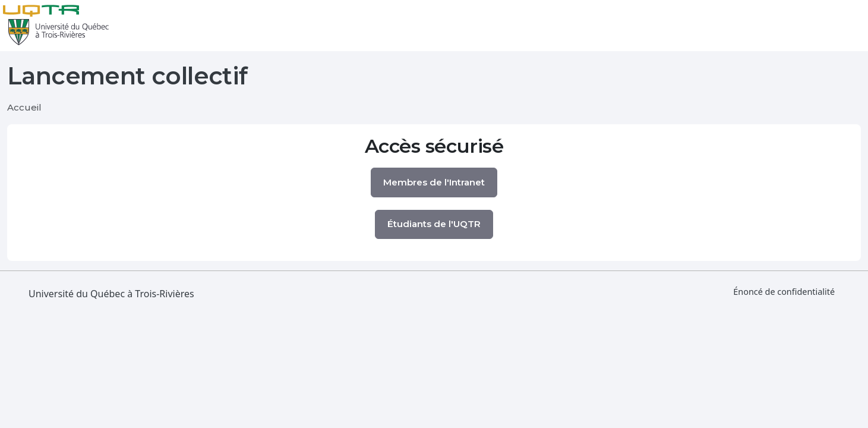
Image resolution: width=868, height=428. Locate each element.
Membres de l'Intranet (434, 182)
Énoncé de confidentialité (784, 292)
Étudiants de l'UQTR (434, 224)
